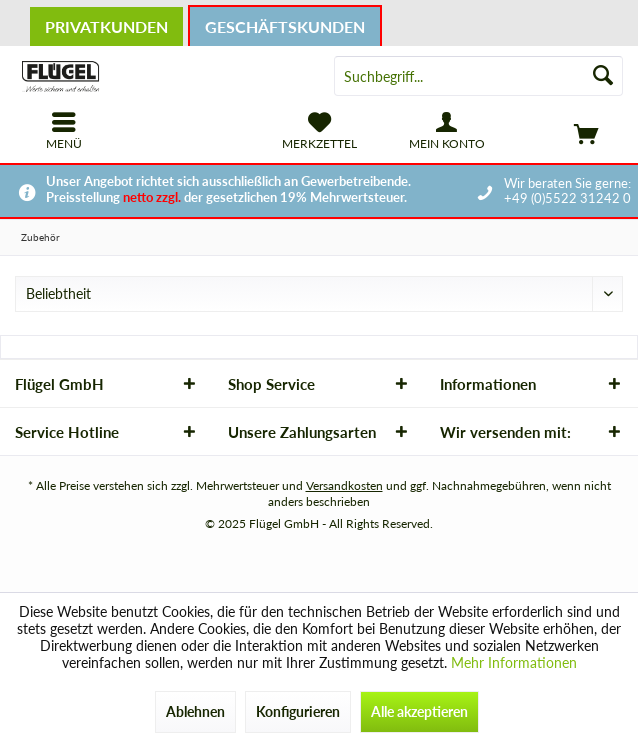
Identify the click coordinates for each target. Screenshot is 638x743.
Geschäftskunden (285, 26)
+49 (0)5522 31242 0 (567, 198)
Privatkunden (106, 26)
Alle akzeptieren (419, 711)
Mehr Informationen (514, 662)
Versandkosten (344, 485)
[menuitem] (574, 131)
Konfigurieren (298, 711)
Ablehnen (195, 711)
